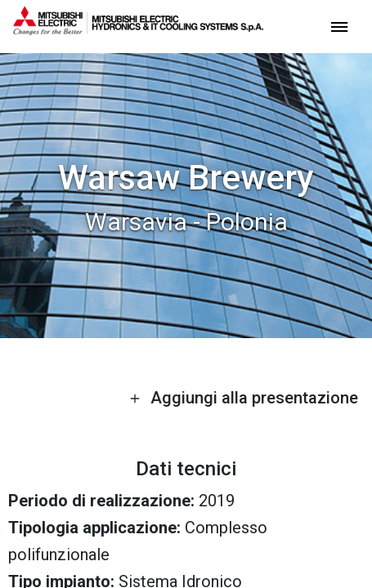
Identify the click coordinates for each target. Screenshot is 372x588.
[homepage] (138, 29)
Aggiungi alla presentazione (244, 398)
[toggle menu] (339, 26)
